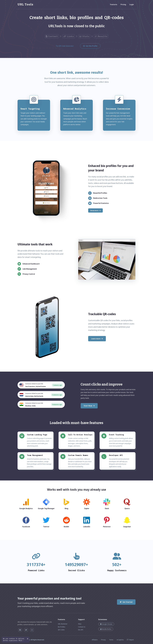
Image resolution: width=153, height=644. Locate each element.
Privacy (103, 640)
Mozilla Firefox (106, 629)
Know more (95, 210)
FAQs (80, 624)
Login (132, 4)
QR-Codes (61, 630)
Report (130, 640)
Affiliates (95, 640)
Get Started (126, 602)
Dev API (81, 630)
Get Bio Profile (90, 46)
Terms (111, 640)
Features (114, 4)
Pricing (123, 4)
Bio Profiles (62, 627)
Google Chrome (106, 624)
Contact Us (82, 627)
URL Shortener (63, 624)
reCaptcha (120, 640)
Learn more (97, 339)
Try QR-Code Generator (65, 46)
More (21, 640)
